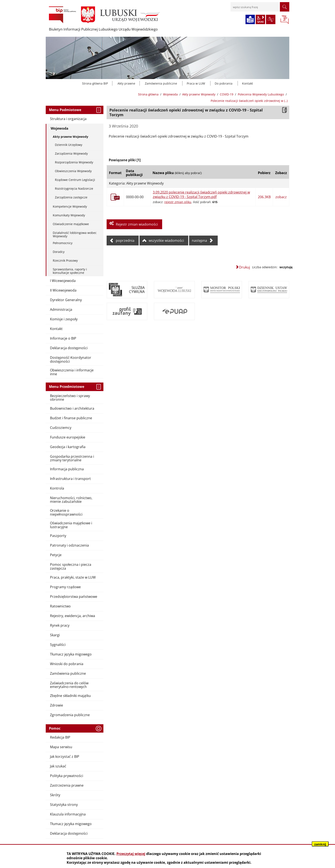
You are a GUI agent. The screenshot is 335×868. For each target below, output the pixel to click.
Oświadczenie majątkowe (71, 224)
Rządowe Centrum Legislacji (75, 180)
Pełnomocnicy (63, 243)
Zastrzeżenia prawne (67, 785)
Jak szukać (58, 766)
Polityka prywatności (67, 776)
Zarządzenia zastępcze (71, 197)
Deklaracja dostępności (69, 833)
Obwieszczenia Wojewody (73, 171)
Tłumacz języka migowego (71, 824)
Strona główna (148, 94)
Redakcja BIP (60, 737)
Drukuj (245, 267)
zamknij (320, 844)
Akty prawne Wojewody (199, 94)
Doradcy (59, 252)
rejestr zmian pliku (178, 202)
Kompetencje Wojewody (70, 206)
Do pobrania (224, 83)
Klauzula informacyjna (68, 814)
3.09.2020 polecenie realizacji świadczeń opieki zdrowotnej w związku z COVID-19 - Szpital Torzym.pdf (201, 194)
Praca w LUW (196, 83)
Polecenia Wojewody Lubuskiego (261, 94)
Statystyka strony (64, 805)
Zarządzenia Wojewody (71, 153)
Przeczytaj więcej (131, 854)
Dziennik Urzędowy (69, 145)
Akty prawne (126, 83)
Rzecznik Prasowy (65, 260)
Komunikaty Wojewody (69, 215)
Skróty (55, 795)
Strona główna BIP (95, 83)
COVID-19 (227, 94)
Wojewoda (170, 94)
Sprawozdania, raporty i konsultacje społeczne (70, 271)
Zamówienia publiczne (161, 83)
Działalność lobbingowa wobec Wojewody (75, 234)
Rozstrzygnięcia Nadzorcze (74, 188)
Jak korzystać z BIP (65, 757)
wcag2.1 (260, 19)
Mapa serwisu (61, 747)
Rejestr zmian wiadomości (137, 224)
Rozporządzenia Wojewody (74, 162)
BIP (285, 20)
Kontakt (248, 83)
